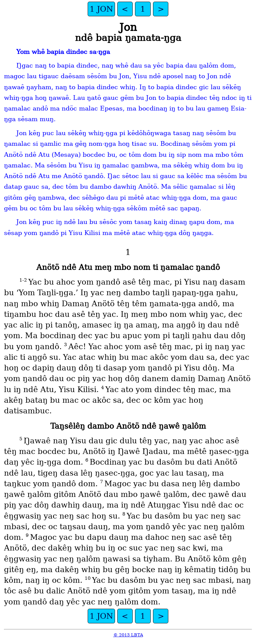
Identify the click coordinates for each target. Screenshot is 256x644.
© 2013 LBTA (128, 635)
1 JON (101, 9)
